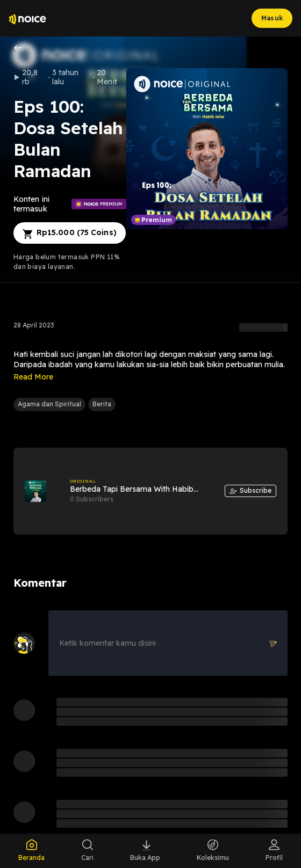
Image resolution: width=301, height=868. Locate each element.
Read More (33, 377)
